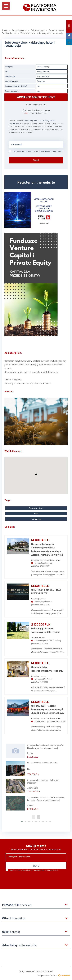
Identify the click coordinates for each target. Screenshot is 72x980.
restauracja (36, 519)
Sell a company (43, 67)
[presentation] (28, 879)
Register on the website (36, 182)
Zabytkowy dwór (36, 508)
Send (36, 160)
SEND (36, 865)
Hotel (36, 514)
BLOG (69, 26)
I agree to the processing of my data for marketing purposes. (35, 151)
